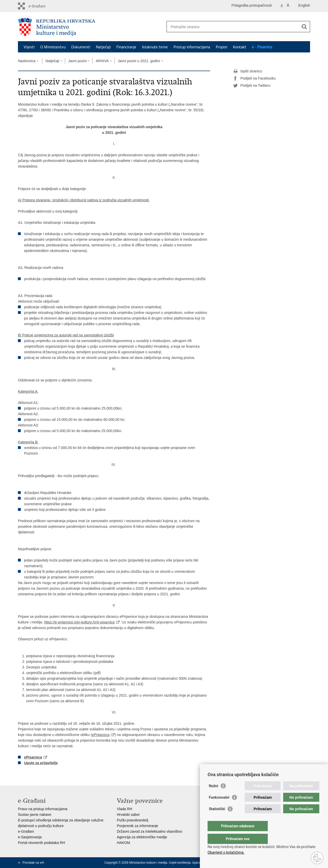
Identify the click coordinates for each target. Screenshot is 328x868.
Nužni (213, 796)
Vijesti (29, 47)
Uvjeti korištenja (180, 863)
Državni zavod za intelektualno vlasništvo (150, 831)
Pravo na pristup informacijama (43, 809)
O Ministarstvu (53, 47)
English (304, 5)
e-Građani (26, 831)
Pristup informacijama (192, 47)
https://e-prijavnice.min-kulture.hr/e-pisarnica (79, 622)
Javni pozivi (77, 61)
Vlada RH (125, 809)
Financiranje (126, 47)
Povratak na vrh (33, 863)
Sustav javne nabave (35, 815)
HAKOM (123, 843)
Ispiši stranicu (248, 71)
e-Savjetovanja (30, 837)
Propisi (222, 47)
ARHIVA (102, 61)
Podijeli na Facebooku (254, 79)
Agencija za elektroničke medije (142, 837)
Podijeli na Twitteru (252, 86)
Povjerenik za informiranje (137, 826)
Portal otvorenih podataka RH (42, 843)
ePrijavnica (101, 735)
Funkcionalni (219, 808)
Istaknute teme (155, 47)
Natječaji (103, 47)
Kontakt (240, 47)
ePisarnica (33, 757)
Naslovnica (27, 61)
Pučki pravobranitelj (132, 820)
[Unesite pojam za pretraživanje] (233, 27)
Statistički (217, 819)
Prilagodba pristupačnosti (252, 5)
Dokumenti (81, 47)
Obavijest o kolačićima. (226, 852)
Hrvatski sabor (128, 815)
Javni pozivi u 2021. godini (139, 61)
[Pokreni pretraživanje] (304, 27)
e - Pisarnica (262, 47)
